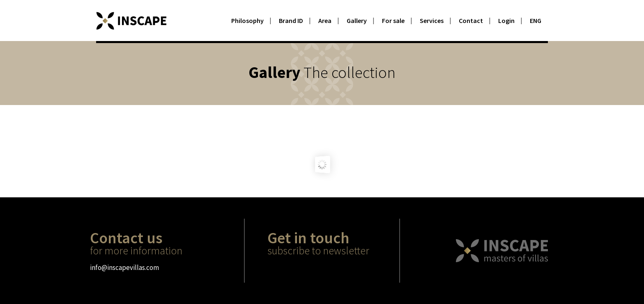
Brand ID (291, 21)
